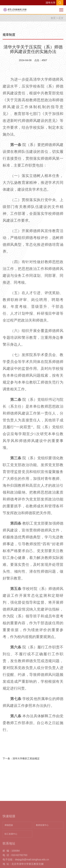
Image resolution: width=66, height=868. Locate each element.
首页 (53, 18)
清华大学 (51, 3)
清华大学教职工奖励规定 (26, 758)
